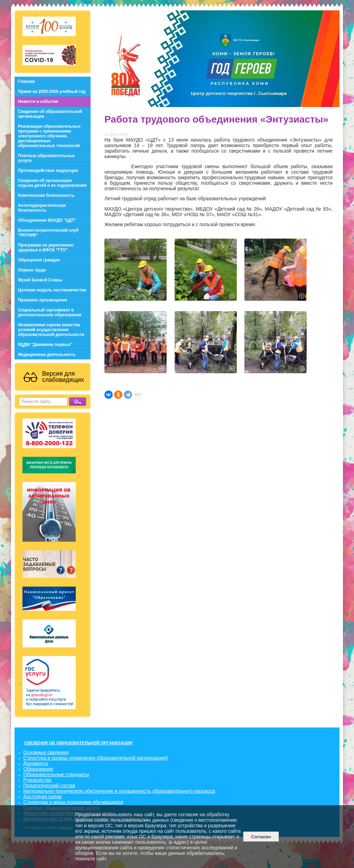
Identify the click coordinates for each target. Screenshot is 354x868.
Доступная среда (42, 797)
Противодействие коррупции (48, 171)
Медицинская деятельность (47, 355)
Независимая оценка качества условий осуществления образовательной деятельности (51, 330)
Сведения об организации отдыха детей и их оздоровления (52, 183)
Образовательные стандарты (56, 774)
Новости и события (38, 102)
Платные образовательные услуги (46, 158)
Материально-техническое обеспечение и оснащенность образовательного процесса (119, 791)
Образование (38, 769)
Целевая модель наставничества (52, 290)
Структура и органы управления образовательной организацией (95, 758)
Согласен (261, 837)
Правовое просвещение (43, 300)
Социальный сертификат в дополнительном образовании (50, 312)
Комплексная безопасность (46, 195)
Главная (26, 81)
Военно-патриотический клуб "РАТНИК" (48, 233)
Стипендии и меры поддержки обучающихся (73, 802)
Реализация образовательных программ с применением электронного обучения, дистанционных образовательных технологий (49, 136)
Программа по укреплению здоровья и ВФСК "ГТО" (46, 248)
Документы (36, 763)
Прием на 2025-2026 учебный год (52, 91)
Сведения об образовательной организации (50, 114)
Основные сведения (46, 752)
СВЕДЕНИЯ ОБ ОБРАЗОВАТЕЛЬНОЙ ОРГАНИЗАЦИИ (78, 743)
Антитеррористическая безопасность (42, 208)
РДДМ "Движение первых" (45, 345)
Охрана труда (32, 270)
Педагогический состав (49, 785)
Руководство (37, 780)
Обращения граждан (39, 260)
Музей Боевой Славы (40, 280)
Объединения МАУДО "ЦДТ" (47, 220)
